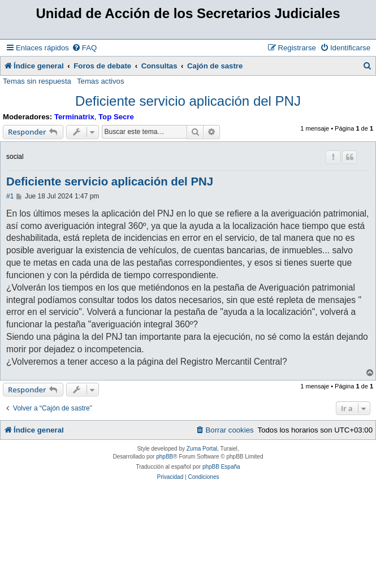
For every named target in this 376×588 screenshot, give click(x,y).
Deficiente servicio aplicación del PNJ (188, 101)
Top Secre (116, 117)
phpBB (165, 457)
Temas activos (101, 81)
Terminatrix (74, 117)
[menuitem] (84, 48)
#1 (10, 196)
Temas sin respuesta (37, 81)
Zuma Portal (202, 449)
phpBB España (221, 467)
